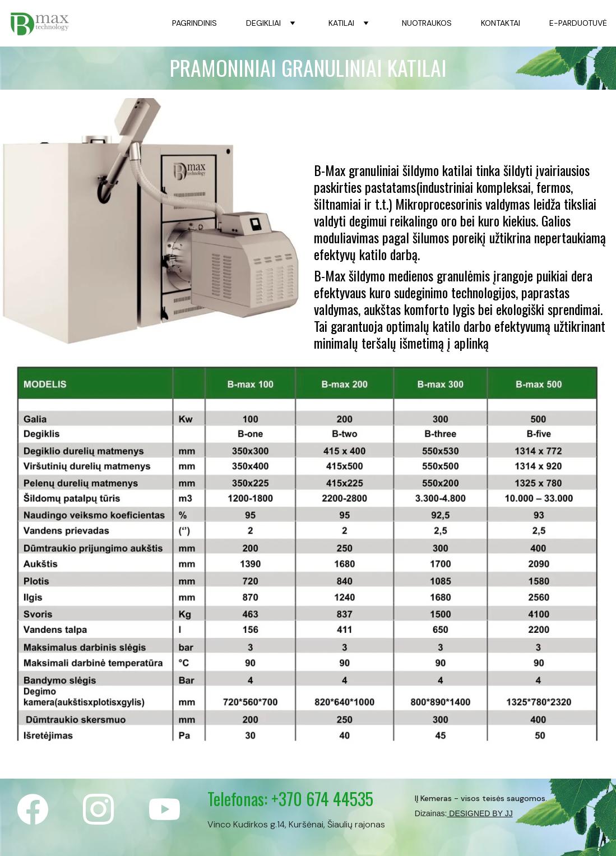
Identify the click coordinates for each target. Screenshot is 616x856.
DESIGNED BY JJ (480, 813)
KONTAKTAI (501, 23)
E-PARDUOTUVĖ (578, 23)
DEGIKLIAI (263, 23)
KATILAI (341, 23)
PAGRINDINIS (194, 23)
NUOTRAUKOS (427, 23)
